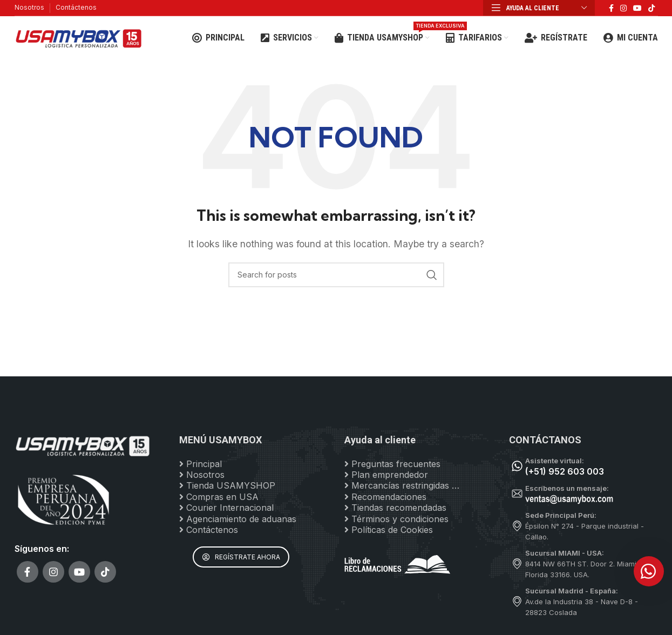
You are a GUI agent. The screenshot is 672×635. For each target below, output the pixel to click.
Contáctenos (76, 7)
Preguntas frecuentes (392, 464)
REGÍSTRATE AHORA (241, 558)
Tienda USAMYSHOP (227, 486)
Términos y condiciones (396, 519)
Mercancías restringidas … (402, 486)
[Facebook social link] (611, 8)
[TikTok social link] (651, 8)
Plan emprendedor (386, 475)
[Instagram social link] (623, 8)
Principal (201, 464)
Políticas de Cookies (389, 530)
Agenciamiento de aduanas (238, 519)
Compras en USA (219, 497)
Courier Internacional (226, 508)
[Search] (336, 275)
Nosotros (29, 7)
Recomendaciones (385, 497)
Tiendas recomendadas (395, 508)
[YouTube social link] (637, 8)
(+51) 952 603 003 (565, 471)
